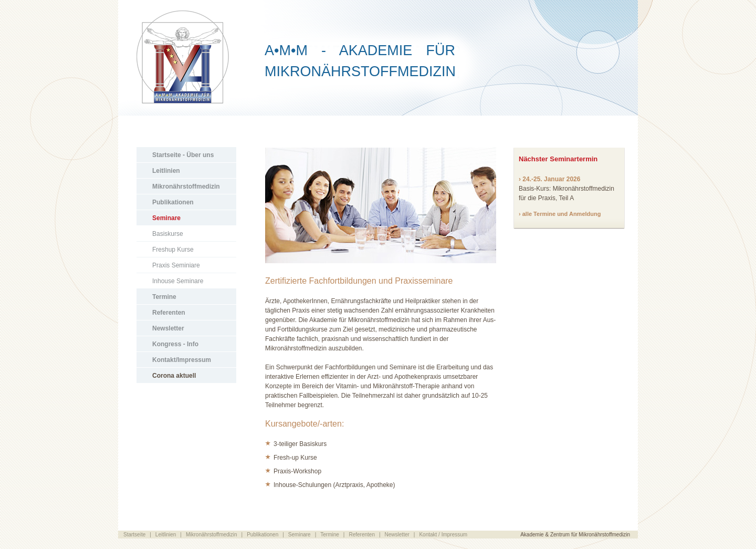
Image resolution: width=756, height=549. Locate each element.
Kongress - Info (175, 344)
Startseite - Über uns (183, 155)
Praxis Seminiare (176, 265)
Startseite (134, 535)
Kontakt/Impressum (182, 360)
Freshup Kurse (173, 250)
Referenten (169, 313)
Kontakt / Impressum (443, 535)
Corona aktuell (174, 376)
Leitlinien (166, 171)
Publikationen (173, 202)
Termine (164, 297)
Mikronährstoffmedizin (186, 187)
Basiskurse (168, 234)
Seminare (166, 218)
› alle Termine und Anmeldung (560, 214)
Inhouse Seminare (178, 281)
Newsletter (168, 328)
